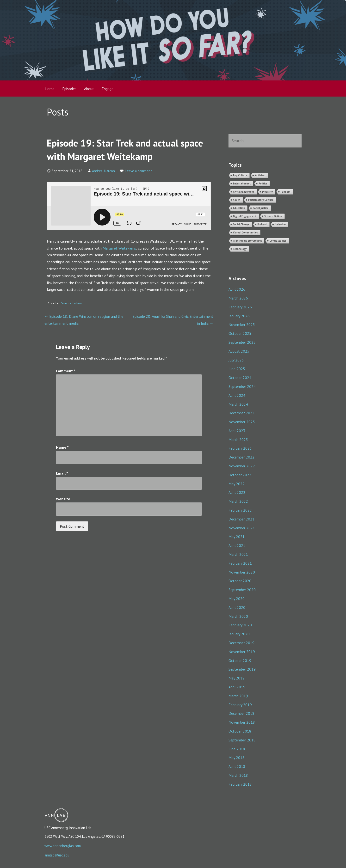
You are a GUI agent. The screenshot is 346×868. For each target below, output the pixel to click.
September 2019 (242, 669)
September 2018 (242, 740)
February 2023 (240, 448)
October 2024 (240, 378)
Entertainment (242, 183)
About (89, 89)
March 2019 (238, 696)
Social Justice (261, 208)
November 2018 (242, 722)
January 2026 (239, 316)
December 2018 (241, 713)
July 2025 (236, 360)
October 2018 (240, 731)
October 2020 (240, 581)
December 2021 (241, 519)
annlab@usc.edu (57, 855)
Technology (240, 249)
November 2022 (242, 466)
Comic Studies (278, 241)
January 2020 (239, 634)
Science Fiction (71, 303)
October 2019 (240, 660)
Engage (108, 89)
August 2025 (239, 351)
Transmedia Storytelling (247, 241)
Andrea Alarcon (103, 171)
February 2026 (240, 307)
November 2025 (242, 324)
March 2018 (238, 775)
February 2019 (240, 705)
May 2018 (237, 758)
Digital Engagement (245, 216)
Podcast (262, 224)
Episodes (69, 89)
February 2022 (240, 510)
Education (239, 208)
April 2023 (237, 431)
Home (50, 89)
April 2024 (237, 395)
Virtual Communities (245, 232)
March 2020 (238, 616)
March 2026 (238, 298)
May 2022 (237, 484)
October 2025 (240, 333)
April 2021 (237, 545)
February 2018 (240, 784)
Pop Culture (240, 175)
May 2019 (237, 678)
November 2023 (242, 422)
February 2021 (240, 563)
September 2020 (242, 590)
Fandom (285, 192)
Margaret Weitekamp (119, 248)
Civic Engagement (244, 192)
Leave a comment (139, 171)
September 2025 (242, 342)
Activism (260, 175)
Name (62, 447)
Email (62, 473)
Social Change (241, 224)
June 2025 (237, 369)
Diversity (268, 192)
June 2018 (237, 749)
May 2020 (237, 599)
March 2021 (238, 554)
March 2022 (238, 501)
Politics (263, 183)
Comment (66, 371)
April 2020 (237, 607)
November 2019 (242, 652)
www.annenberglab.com (63, 846)
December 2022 (241, 457)
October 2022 (240, 475)
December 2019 (241, 643)
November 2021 (242, 528)
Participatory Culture (261, 200)
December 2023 (241, 413)
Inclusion (280, 224)
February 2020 (240, 625)
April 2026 (237, 289)
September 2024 (242, 386)
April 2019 (237, 687)
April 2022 (237, 492)
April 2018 (237, 766)
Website (63, 499)
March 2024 (238, 404)
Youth (237, 200)
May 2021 (237, 537)
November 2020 (242, 572)
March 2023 (238, 440)
